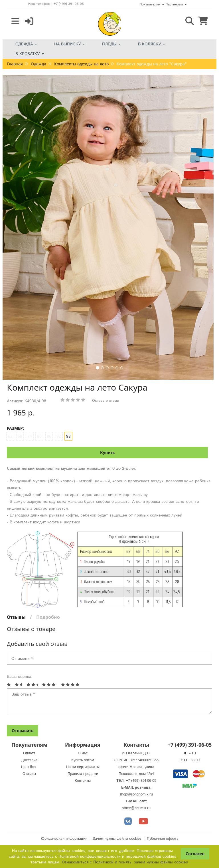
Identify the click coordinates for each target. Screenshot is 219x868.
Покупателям (152, 4)
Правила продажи (83, 774)
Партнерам (176, 4)
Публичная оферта (163, 839)
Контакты (83, 781)
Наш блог (29, 767)
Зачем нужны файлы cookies (117, 839)
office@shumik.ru (136, 808)
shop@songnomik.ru (136, 794)
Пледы (111, 44)
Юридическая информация (64, 839)
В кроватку (30, 54)
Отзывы (16, 617)
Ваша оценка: (20, 677)
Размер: (15, 428)
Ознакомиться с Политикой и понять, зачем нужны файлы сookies (125, 862)
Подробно (48, 617)
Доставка (29, 760)
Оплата (29, 753)
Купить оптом (83, 760)
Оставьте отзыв (106, 401)
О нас (83, 753)
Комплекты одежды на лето (81, 64)
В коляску (152, 44)
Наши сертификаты (83, 767)
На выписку (70, 44)
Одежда (26, 44)
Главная (15, 64)
